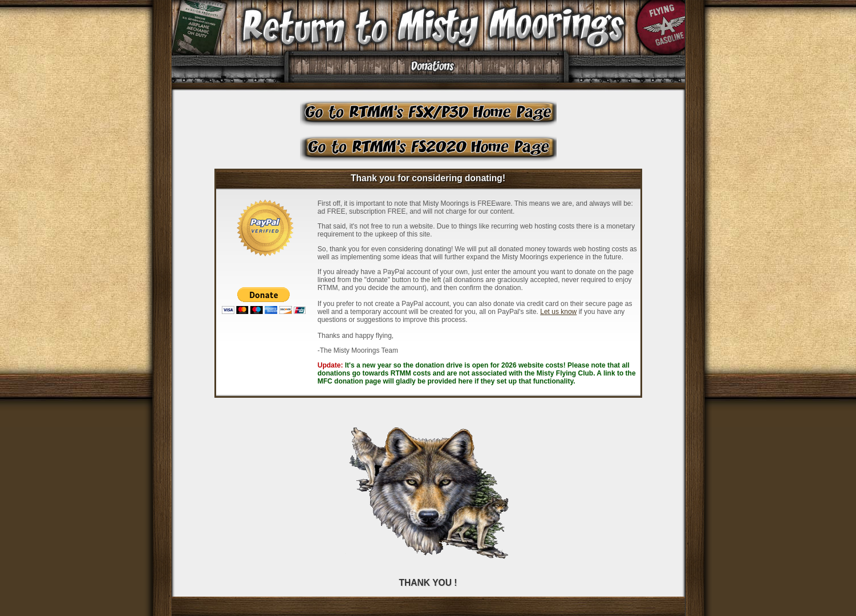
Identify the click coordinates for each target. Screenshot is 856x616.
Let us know (558, 312)
